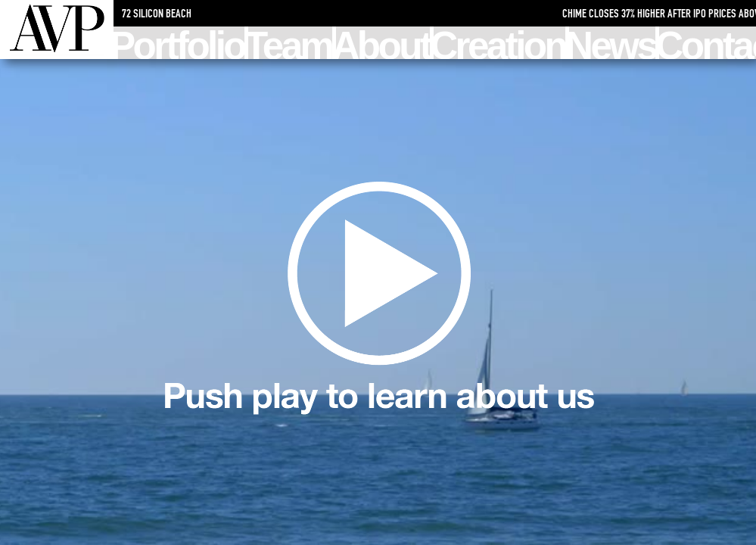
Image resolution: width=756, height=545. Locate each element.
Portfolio (179, 43)
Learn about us (378, 303)
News (612, 43)
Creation (499, 43)
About (383, 43)
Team (290, 43)
